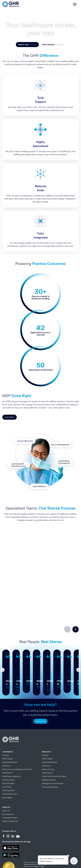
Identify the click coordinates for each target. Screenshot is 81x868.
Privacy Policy (26, 857)
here (43, 846)
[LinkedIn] (13, 816)
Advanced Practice (10, 742)
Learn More (10, 417)
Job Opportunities (10, 773)
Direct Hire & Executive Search (54, 756)
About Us (6, 787)
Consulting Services (50, 766)
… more (37, 655)
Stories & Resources (10, 801)
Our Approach (8, 794)
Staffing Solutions (49, 759)
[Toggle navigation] (76, 5)
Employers (46, 731)
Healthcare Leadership (11, 756)
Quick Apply (7, 777)
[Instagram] (8, 816)
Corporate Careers (10, 797)
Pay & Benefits (8, 763)
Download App (8, 770)
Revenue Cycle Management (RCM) (17, 749)
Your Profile (7, 766)
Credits (34, 857)
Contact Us (40, 701)
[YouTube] (18, 816)
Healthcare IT (8, 752)
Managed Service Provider (53, 763)
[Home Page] (11, 4)
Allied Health (8, 738)
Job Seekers (8, 731)
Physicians (6, 745)
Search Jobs (27, 45)
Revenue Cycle (48, 749)
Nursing (5, 735)
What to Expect (8, 759)
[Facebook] (4, 816)
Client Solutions (52, 45)
